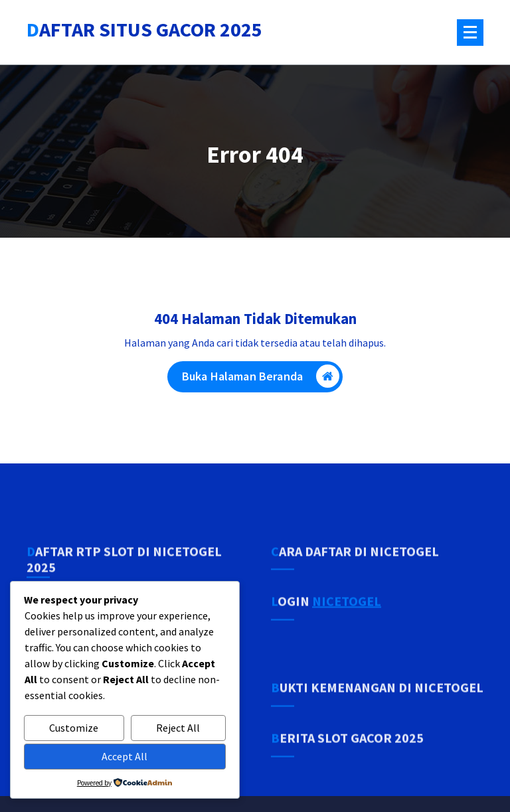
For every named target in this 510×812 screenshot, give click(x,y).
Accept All (125, 756)
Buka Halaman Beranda (261, 385)
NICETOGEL (347, 640)
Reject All (178, 728)
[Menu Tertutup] (470, 33)
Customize (74, 728)
